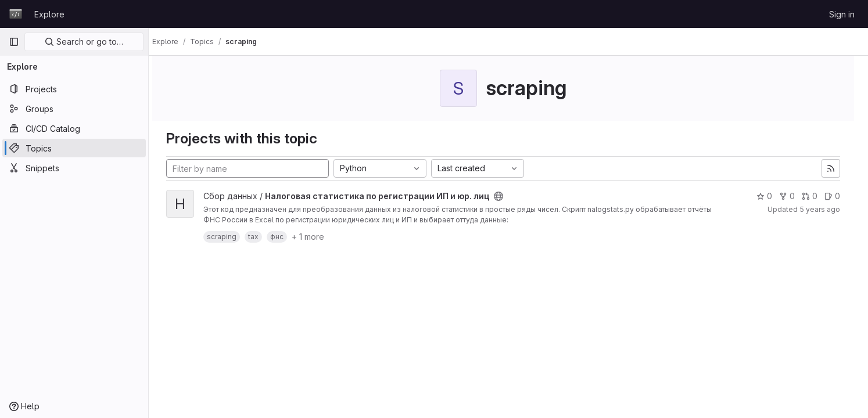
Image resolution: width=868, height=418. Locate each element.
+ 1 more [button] (318, 237)
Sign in (842, 14)
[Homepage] (16, 14)
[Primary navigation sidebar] (14, 42)
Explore (49, 14)
